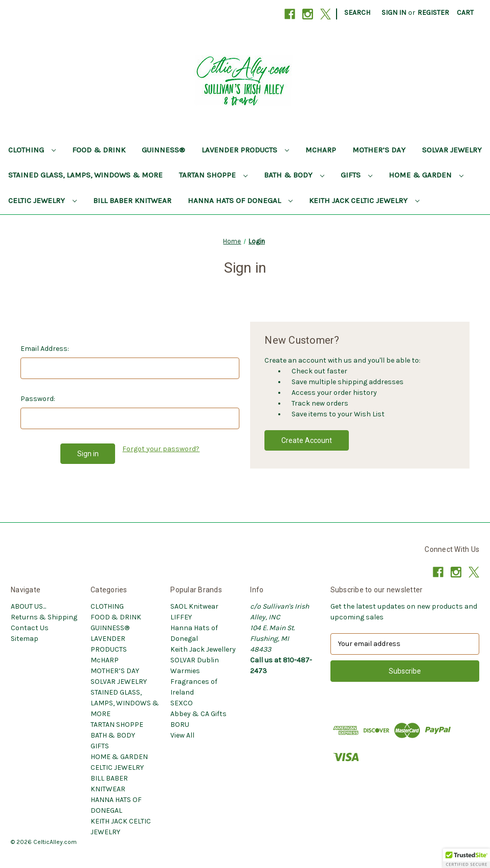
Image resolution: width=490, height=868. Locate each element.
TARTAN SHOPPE (213, 175)
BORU (180, 725)
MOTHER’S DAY (379, 150)
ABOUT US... (28, 606)
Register (433, 13)
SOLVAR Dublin (195, 660)
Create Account (307, 440)
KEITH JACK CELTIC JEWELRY (364, 201)
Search (357, 13)
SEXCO (182, 703)
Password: (38, 399)
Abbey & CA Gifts (198, 714)
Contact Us (30, 628)
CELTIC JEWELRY (42, 201)
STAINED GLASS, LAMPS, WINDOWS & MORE (85, 175)
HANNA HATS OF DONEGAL (240, 201)
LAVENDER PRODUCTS (245, 150)
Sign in (394, 13)
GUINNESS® (163, 150)
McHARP (321, 150)
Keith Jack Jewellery (203, 649)
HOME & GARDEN (426, 175)
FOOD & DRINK (99, 150)
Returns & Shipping (44, 617)
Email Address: (45, 349)
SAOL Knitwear (194, 606)
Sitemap (25, 639)
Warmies (185, 671)
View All (182, 735)
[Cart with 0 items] (465, 13)
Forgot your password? (161, 449)
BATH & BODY (294, 175)
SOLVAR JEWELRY (452, 150)
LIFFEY (181, 617)
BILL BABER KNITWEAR (132, 201)
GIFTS (357, 175)
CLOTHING (32, 150)
